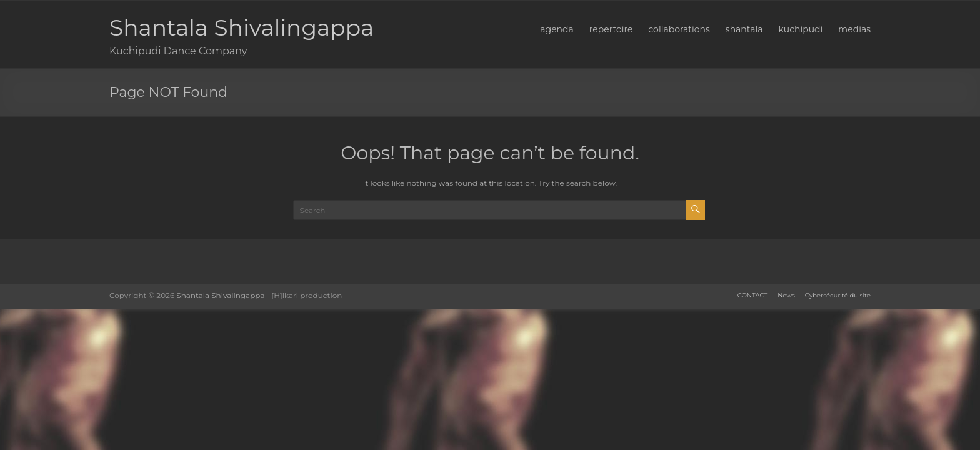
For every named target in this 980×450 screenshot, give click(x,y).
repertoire (611, 29)
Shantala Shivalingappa (242, 27)
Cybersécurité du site (838, 295)
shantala (744, 29)
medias (854, 29)
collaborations (679, 29)
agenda (557, 29)
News (786, 295)
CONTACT (752, 295)
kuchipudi (801, 29)
